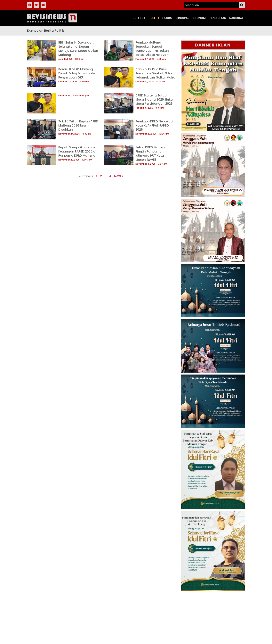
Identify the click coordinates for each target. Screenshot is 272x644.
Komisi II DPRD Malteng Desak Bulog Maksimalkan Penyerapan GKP (78, 73)
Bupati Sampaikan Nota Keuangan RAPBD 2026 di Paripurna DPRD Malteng (77, 151)
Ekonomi (200, 18)
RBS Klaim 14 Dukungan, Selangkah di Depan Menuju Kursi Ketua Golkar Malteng (78, 49)
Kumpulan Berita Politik (46, 31)
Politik (154, 18)
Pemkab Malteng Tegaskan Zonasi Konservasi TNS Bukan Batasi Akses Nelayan (152, 49)
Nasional (236, 18)
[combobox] (211, 5)
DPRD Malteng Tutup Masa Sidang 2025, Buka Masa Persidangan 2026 (154, 99)
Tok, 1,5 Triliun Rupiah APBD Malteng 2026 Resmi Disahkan (78, 125)
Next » (119, 176)
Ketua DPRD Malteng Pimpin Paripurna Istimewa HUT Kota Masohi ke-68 (151, 153)
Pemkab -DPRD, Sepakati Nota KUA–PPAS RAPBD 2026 (154, 125)
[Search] (242, 5)
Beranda (139, 18)
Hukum (167, 18)
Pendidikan (218, 18)
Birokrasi (183, 18)
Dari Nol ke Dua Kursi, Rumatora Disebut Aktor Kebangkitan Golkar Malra (155, 73)
